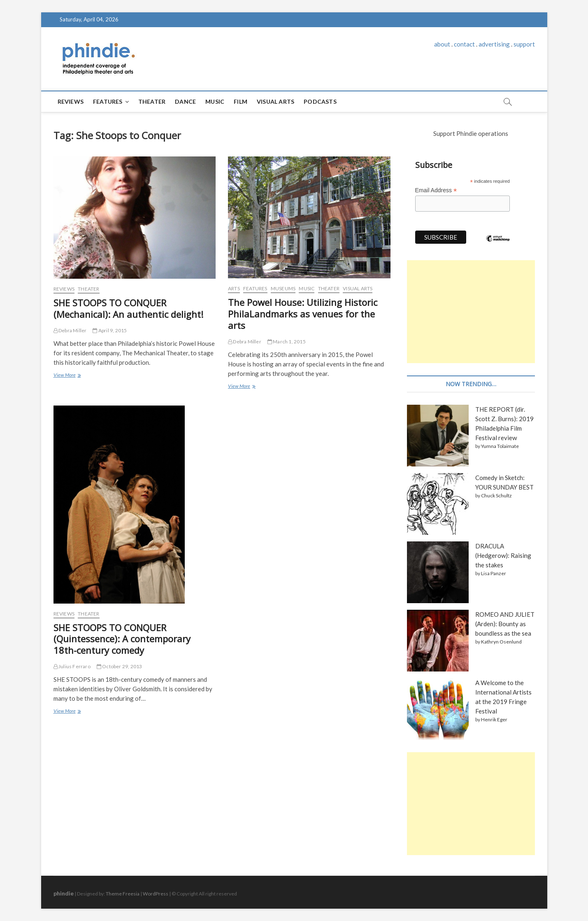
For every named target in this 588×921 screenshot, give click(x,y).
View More (67, 376)
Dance (185, 101)
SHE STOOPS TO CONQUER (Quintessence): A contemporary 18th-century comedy (122, 639)
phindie (64, 893)
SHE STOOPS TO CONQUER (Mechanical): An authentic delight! (128, 308)
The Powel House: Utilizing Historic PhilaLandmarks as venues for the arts (303, 314)
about (442, 44)
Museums (283, 288)
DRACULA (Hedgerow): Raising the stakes (503, 555)
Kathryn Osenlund (501, 642)
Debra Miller (70, 330)
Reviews (71, 101)
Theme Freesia (123, 894)
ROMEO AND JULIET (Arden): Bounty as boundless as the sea (505, 624)
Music (215, 101)
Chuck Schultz (496, 495)
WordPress (156, 894)
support (524, 44)
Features (108, 101)
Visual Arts (275, 101)
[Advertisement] (471, 312)
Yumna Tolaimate (500, 446)
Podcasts (320, 101)
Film (241, 101)
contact (464, 44)
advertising (494, 44)
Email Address (436, 190)
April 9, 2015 (110, 330)
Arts (234, 288)
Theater (152, 101)
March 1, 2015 (287, 342)
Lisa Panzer (494, 573)
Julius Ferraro (72, 666)
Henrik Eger (494, 719)
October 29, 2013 (120, 666)
